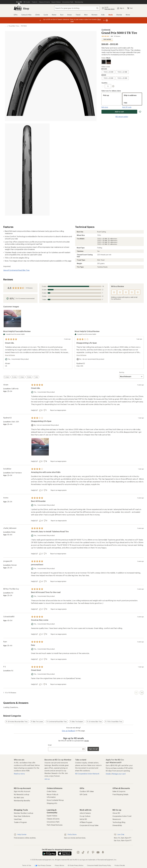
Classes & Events (53, 819)
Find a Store (70, 835)
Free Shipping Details (120, 794)
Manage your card (119, 774)
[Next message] (104, 20)
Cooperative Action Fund (122, 816)
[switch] (7, 377)
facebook (88, 852)
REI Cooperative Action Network (87, 774)
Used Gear (18, 819)
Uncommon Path (53, 822)
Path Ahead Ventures (55, 825)
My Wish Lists (19, 797)
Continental (106, 30)
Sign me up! (93, 749)
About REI (116, 813)
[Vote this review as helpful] (41, 410)
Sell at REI (83, 819)
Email (50, 745)
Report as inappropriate (58, 410)
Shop (26, 8)
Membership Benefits (22, 801)
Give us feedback (68, 731)
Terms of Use (27, 865)
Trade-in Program (20, 822)
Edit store (105, 107)
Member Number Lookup (24, 813)
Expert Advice (52, 816)
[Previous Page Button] (136, 693)
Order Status (52, 791)
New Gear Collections (22, 816)
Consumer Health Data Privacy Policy (99, 865)
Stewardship (117, 825)
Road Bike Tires (14, 26)
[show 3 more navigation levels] (6, 26)
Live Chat (119, 835)
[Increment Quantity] (113, 86)
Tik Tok (83, 852)
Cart (130, 8)
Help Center (20, 835)
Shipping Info (52, 803)
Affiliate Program (86, 822)
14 (73, 286)
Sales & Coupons (119, 791)
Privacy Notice (59, 865)
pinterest (93, 852)
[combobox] (77, 8)
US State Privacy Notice (76, 865)
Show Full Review (10, 355)
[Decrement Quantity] (103, 86)
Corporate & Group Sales (89, 825)
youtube (98, 852)
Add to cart (119, 112)
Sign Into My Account (22, 791)
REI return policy (122, 117)
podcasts (103, 852)
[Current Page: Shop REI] (19, 2)
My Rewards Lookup (22, 794)
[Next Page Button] (142, 693)
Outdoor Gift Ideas (87, 791)
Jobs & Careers (85, 813)
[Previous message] (40, 20)
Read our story (19, 774)
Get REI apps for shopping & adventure (57, 849)
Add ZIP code (127, 107)
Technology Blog (119, 822)
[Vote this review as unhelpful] (46, 410)
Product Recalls (120, 865)
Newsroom (117, 819)
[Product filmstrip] (73, 319)
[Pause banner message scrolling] (107, 20)
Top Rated (107, 39)
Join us (47, 779)
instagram (78, 852)
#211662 (24, 26)
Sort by (122, 372)
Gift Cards (83, 794)
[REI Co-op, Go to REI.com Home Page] (18, 8)
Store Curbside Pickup (55, 800)
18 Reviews (29, 288)
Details (87, 741)
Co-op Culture (85, 816)
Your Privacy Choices (43, 866)
